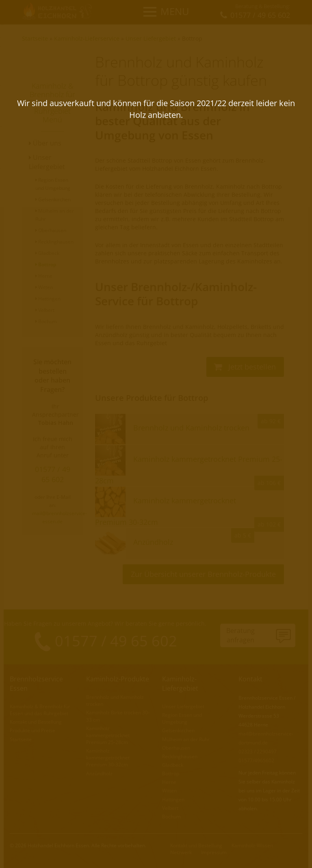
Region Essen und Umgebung (182, 718)
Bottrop (192, 38)
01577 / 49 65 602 (53, 474)
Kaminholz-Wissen (252, 845)
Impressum (214, 852)
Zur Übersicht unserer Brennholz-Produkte (203, 574)
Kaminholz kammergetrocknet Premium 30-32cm (108, 758)
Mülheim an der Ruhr (186, 739)
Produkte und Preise (32, 730)
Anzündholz (99, 773)
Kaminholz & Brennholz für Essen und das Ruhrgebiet (40, 710)
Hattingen (48, 299)
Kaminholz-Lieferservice (87, 38)
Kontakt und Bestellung (36, 722)
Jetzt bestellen (245, 367)
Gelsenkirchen (53, 199)
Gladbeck (47, 253)
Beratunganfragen (240, 635)
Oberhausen (51, 230)
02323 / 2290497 (258, 752)
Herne (44, 276)
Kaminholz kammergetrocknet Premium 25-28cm (108, 735)
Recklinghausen (54, 242)
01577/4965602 (256, 760)
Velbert (45, 310)
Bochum (46, 321)
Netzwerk (181, 852)
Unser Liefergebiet (151, 38)
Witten (44, 287)
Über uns (45, 143)
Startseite (35, 38)
